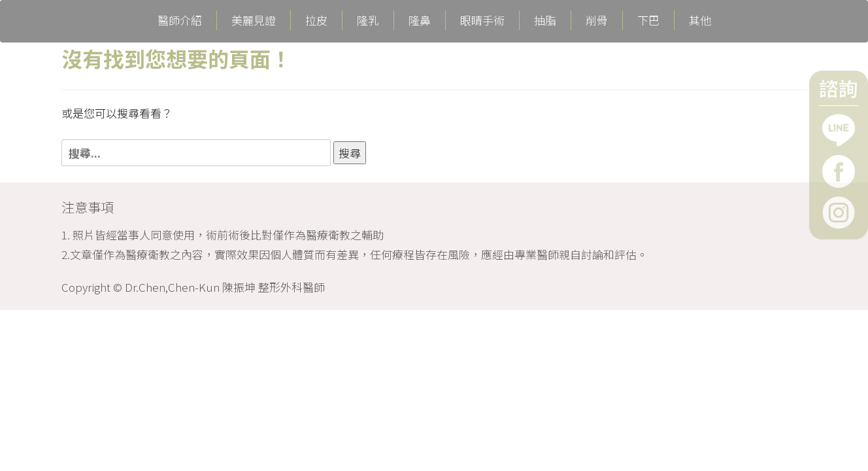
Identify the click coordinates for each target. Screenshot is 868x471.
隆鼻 (420, 20)
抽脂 (545, 20)
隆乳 (368, 20)
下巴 (648, 20)
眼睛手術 (482, 20)
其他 (700, 20)
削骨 (597, 20)
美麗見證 (254, 20)
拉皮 (316, 20)
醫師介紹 (180, 20)
